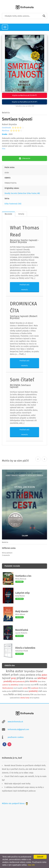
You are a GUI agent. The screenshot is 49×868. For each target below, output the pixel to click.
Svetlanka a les (23, 576)
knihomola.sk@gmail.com (18, 729)
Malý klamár (22, 611)
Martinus (6, 131)
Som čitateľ (22, 380)
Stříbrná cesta (9, 548)
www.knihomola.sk (15, 722)
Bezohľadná (22, 630)
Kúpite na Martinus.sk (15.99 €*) (24, 95)
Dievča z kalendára (25, 648)
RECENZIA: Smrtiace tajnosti (20, 386)
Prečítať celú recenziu (24, 287)
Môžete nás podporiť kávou (15, 803)
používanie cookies (16, 737)
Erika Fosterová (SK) (13, 204)
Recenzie (8, 214)
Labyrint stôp (22, 593)
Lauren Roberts (21, 633)
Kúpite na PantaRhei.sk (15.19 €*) (24, 102)
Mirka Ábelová (21, 579)
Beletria (6, 113)
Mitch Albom (20, 614)
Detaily (21, 214)
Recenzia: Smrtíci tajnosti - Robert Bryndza (24, 241)
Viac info (31, 865)
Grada (5, 134)
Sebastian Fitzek (22, 651)
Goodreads (6, 128)
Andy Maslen (20, 596)
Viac (4, 149)
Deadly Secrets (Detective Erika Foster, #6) (22, 193)
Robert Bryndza (9, 124)
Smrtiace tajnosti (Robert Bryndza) (24, 317)
